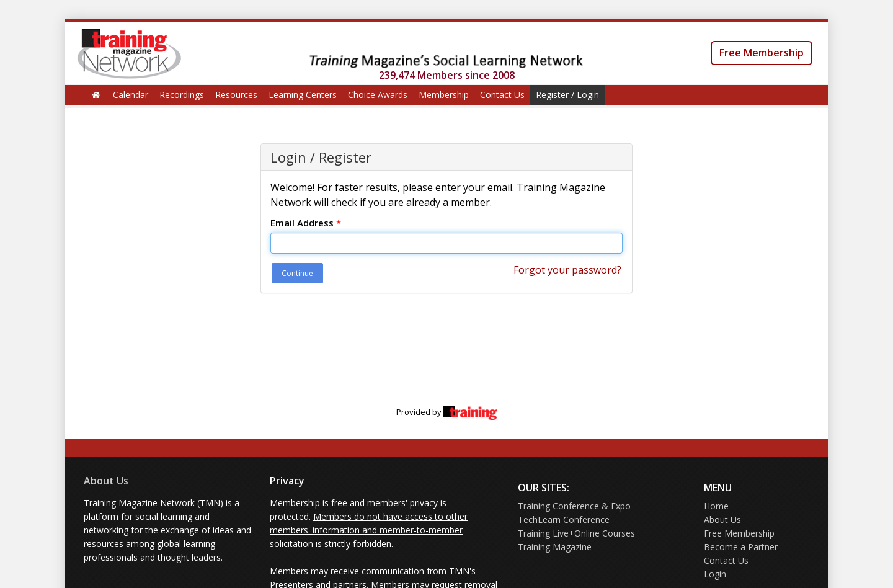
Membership (444, 95)
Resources (236, 95)
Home (716, 506)
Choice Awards (378, 95)
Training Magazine (555, 547)
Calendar (131, 95)
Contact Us (502, 95)
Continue (297, 273)
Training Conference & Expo (574, 506)
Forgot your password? (567, 270)
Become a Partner (741, 547)
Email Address (306, 223)
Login (715, 574)
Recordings (182, 95)
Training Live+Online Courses (576, 533)
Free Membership (762, 53)
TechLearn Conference (564, 519)
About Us (106, 481)
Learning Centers (303, 95)
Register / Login (567, 95)
